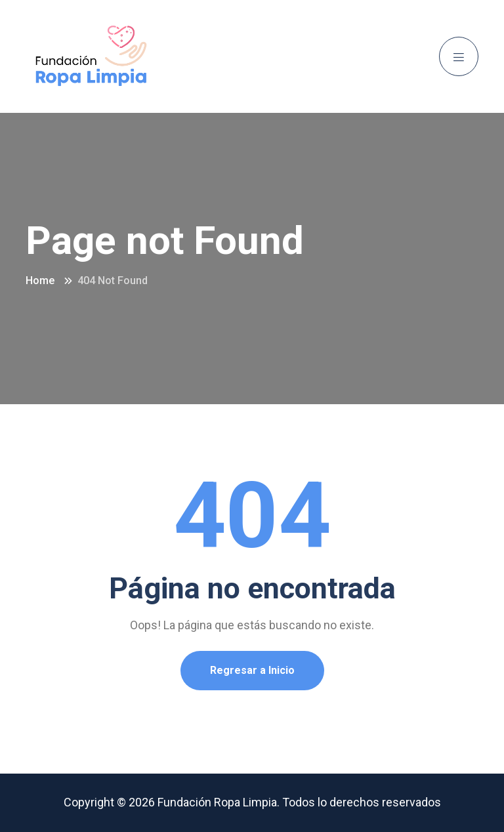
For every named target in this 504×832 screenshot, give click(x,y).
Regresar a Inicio (252, 670)
